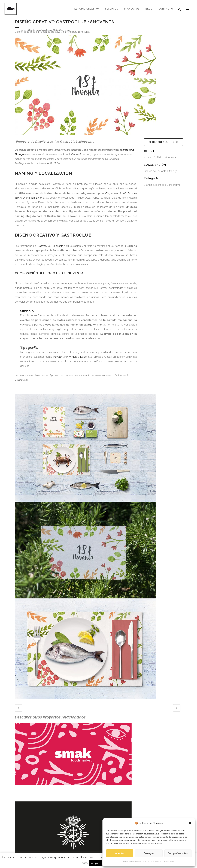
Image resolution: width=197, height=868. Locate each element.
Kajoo (84, 357)
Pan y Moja (71, 357)
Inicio (23, 30)
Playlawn (58, 357)
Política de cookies (132, 861)
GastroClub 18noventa (50, 246)
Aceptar (120, 853)
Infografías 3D (68, 834)
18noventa (77, 154)
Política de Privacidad (152, 861)
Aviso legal (169, 861)
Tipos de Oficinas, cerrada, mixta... (34, 849)
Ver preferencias (178, 853)
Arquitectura (67, 846)
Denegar (149, 853)
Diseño (64, 822)
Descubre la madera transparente (34, 843)
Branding (65, 840)
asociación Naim (51, 163)
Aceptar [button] (95, 863)
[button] (190, 823)
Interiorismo (67, 828)
